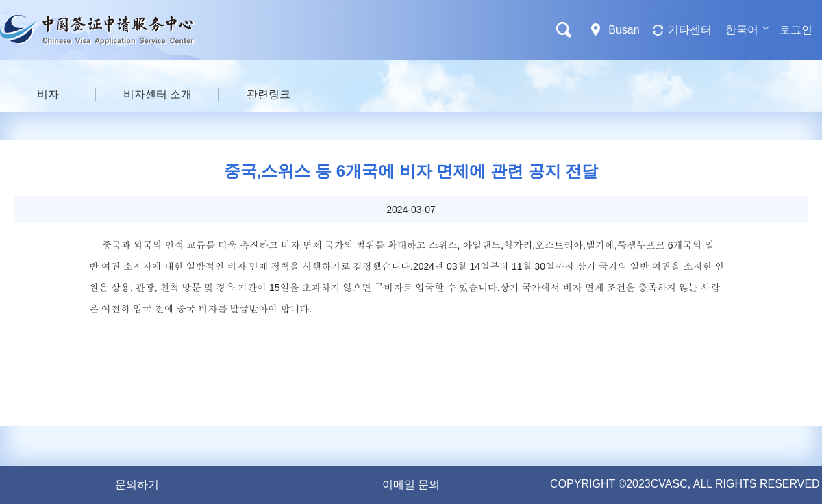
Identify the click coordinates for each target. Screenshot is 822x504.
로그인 (796, 30)
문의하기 (137, 484)
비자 (48, 94)
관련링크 (269, 94)
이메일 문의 (411, 484)
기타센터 (690, 30)
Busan (624, 30)
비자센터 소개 (158, 94)
